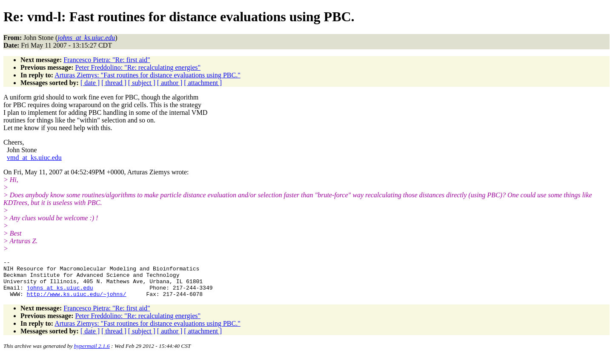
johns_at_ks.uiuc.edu (60, 294)
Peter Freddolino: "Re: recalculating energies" (138, 67)
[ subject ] (142, 83)
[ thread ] (114, 83)
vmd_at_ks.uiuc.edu (34, 158)
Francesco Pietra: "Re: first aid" (107, 60)
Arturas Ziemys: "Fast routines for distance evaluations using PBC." (148, 75)
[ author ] (170, 83)
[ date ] (90, 83)
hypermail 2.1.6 (92, 354)
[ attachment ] (203, 83)
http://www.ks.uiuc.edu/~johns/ (77, 301)
